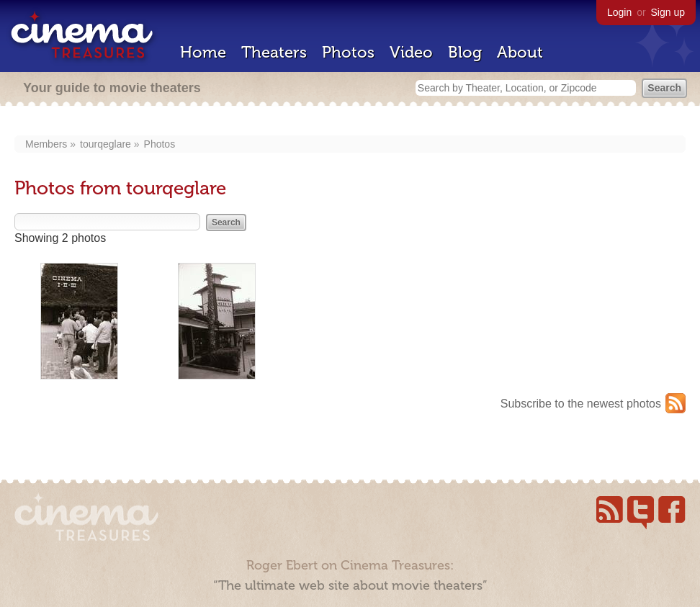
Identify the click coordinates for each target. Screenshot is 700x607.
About (520, 52)
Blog (465, 52)
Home (203, 52)
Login (619, 12)
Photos (348, 52)
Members (46, 144)
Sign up (668, 12)
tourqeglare (106, 144)
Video (411, 52)
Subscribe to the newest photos (581, 404)
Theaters (274, 52)
